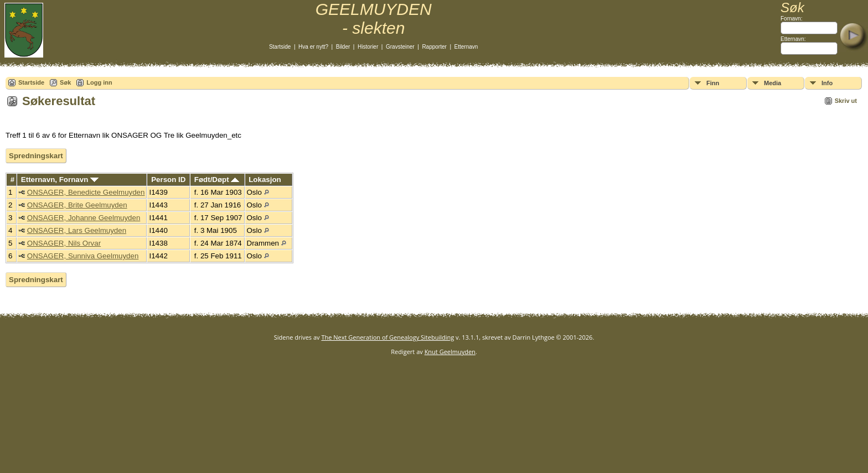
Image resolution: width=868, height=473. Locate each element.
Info (827, 83)
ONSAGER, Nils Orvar (64, 243)
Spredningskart (36, 156)
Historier (368, 47)
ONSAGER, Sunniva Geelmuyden (83, 256)
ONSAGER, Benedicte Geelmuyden (86, 192)
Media (773, 83)
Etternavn (466, 47)
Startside (280, 47)
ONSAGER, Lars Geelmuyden (77, 230)
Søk (65, 82)
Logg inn (99, 82)
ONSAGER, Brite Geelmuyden (77, 205)
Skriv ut (846, 101)
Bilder (343, 47)
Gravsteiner (400, 47)
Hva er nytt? (313, 47)
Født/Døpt (217, 180)
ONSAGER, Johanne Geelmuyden (84, 218)
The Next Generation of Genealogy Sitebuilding (387, 337)
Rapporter (434, 47)
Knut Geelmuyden (450, 352)
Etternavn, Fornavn (60, 180)
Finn (713, 83)
